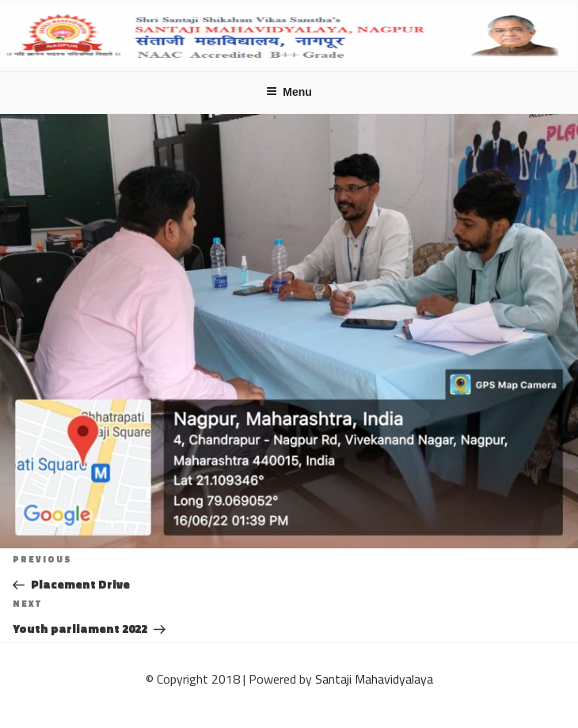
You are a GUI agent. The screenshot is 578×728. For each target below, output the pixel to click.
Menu (289, 92)
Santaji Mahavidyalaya (374, 679)
